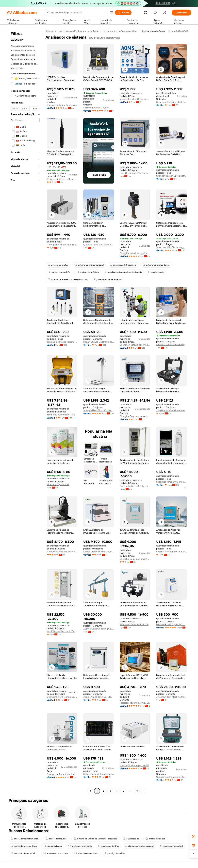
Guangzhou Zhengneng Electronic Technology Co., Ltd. (172, 777)
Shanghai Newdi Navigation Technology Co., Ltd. (135, 253)
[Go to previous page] (90, 791)
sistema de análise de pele (157, 265)
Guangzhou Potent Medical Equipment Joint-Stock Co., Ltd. (62, 774)
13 (137, 791)
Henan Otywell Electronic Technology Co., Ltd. (99, 342)
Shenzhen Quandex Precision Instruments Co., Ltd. (135, 624)
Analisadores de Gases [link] (153, 31)
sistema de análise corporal (89, 265)
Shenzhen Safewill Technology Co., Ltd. (135, 345)
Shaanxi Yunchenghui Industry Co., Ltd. (172, 552)
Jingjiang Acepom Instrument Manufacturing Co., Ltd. (172, 410)
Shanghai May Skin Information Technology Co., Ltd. (99, 410)
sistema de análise (58, 265)
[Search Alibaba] (77, 13)
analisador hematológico (24, 853)
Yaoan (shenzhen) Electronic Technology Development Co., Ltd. (135, 99)
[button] (112, 13)
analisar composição (59, 272)
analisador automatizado (24, 846)
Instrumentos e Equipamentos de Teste (78, 31)
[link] (194, 837)
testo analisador (53, 846)
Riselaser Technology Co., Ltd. (135, 703)
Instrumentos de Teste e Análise (120, 31)
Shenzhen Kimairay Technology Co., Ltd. (172, 482)
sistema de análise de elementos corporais (95, 839)
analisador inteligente (80, 846)
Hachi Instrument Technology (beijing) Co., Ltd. (135, 173)
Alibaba (49, 31)
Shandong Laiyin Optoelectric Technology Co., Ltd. (172, 176)
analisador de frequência (123, 265)
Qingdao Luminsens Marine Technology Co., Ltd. (62, 179)
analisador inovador (57, 839)
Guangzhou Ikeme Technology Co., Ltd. (62, 105)
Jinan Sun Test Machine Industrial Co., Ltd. (172, 697)
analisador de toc (155, 839)
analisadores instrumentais (25, 839)
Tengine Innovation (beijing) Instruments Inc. (62, 342)
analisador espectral (171, 846)
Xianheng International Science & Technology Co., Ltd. (62, 415)
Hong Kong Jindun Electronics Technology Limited (62, 552)
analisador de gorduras (56, 853)
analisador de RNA (108, 846)
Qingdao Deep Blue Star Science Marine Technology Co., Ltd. (99, 245)
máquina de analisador (87, 853)
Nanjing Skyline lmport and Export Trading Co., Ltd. (135, 765)
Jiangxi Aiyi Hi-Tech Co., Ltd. (98, 697)
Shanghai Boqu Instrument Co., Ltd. (135, 416)
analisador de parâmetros (108, 279)
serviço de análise (115, 853)
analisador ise (131, 839)
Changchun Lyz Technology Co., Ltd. (62, 697)
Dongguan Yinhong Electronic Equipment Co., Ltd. (62, 245)
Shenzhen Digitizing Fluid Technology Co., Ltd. (172, 102)
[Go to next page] (143, 791)
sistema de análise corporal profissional (68, 279)
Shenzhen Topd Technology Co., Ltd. (99, 774)
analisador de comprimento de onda (123, 272)
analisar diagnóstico (88, 272)
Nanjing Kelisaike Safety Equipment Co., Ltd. (135, 486)
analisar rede (156, 272)
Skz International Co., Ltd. (96, 108)
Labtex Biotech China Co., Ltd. (99, 552)
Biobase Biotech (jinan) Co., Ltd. (172, 624)
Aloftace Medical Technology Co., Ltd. (172, 344)
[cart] (156, 13)
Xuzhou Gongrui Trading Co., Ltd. (99, 629)
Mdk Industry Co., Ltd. (58, 484)
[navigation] (25, 411)
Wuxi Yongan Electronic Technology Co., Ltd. (62, 631)
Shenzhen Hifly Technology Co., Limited (172, 247)
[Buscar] (123, 13)
